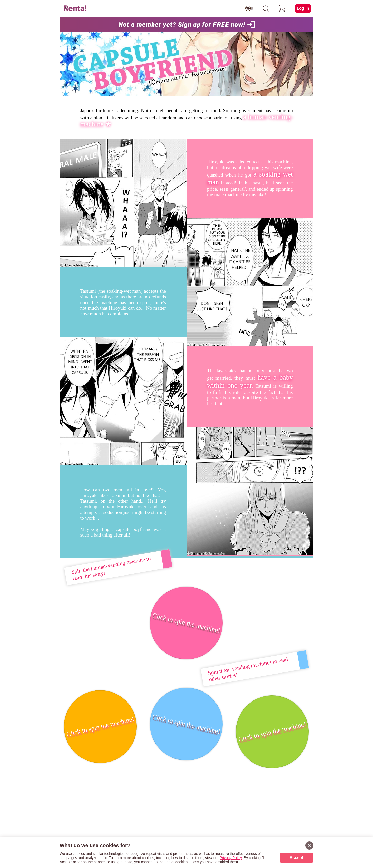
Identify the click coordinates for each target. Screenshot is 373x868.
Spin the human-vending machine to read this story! (111, 568)
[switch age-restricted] (249, 8)
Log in (303, 8)
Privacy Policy (231, 858)
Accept (296, 858)
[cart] (282, 8)
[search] (266, 8)
